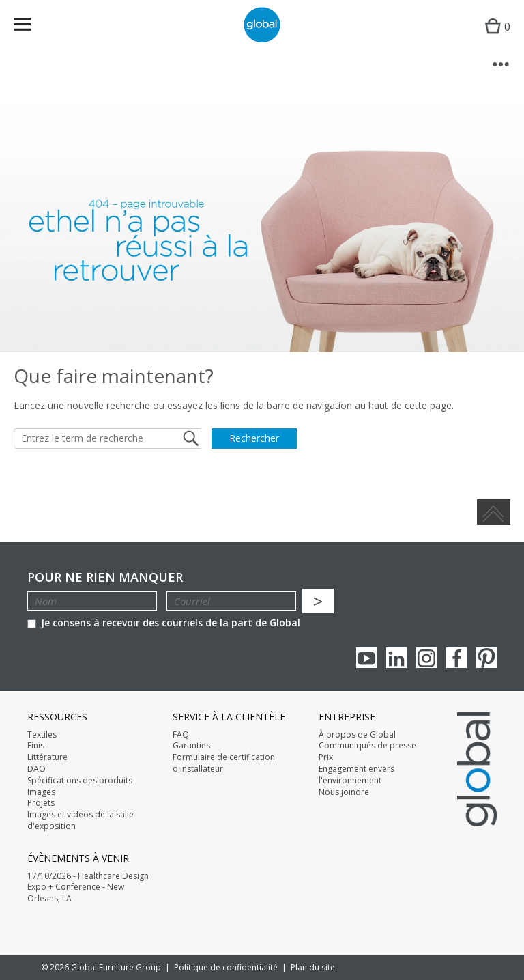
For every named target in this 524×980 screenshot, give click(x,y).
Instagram (426, 658)
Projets (41, 803)
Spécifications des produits (80, 781)
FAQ (181, 735)
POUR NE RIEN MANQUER (105, 577)
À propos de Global (357, 735)
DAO (37, 769)
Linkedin (396, 658)
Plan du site (313, 967)
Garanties (191, 746)
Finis (36, 746)
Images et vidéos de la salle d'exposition (81, 821)
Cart (494, 38)
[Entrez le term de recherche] (107, 438)
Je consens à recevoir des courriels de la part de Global (164, 622)
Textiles (42, 735)
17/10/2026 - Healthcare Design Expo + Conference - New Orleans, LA (88, 888)
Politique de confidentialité (226, 967)
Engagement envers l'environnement (356, 775)
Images (41, 792)
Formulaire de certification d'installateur (224, 763)
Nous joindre (344, 792)
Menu (31, 27)
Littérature (47, 757)
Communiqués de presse (367, 746)
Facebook (456, 658)
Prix (326, 757)
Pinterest (486, 658)
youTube (366, 658)
